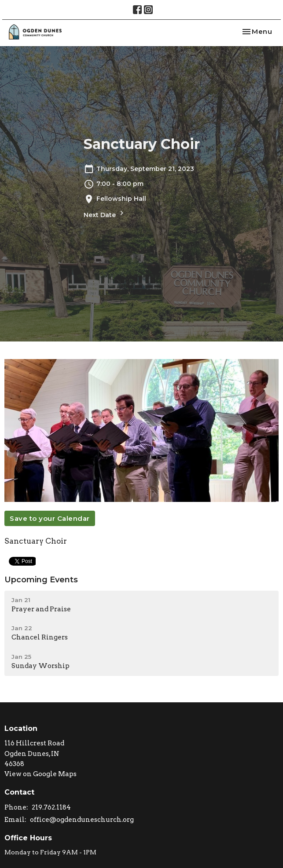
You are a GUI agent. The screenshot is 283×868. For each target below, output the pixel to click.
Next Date (105, 214)
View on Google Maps (40, 774)
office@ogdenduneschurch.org (82, 820)
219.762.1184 (51, 807)
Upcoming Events (41, 580)
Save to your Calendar (50, 518)
